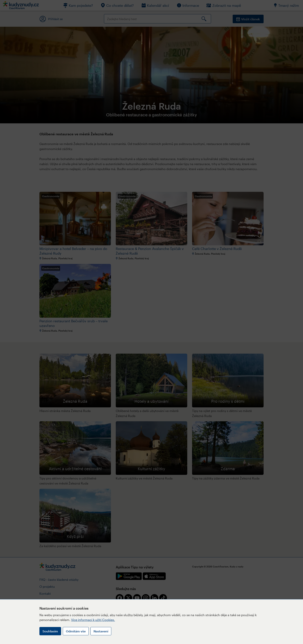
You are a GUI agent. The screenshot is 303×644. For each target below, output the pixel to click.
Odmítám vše (76, 631)
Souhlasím (50, 631)
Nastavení (101, 631)
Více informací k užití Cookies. (93, 620)
